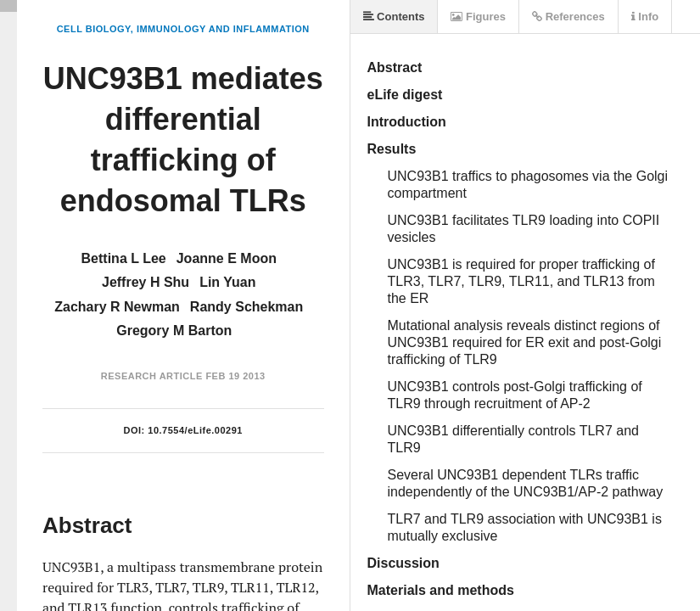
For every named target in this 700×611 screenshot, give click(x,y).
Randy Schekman (246, 307)
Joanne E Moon (227, 258)
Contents (394, 17)
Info (645, 17)
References (568, 17)
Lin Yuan (227, 282)
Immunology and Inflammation (223, 29)
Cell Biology (94, 29)
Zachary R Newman (117, 307)
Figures (478, 17)
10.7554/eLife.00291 (195, 430)
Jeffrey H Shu (146, 282)
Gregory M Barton (174, 331)
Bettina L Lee (124, 258)
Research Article (152, 376)
